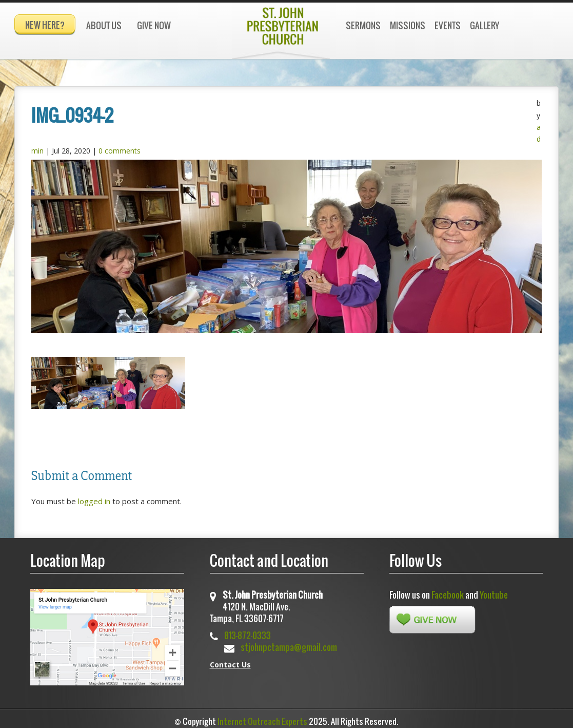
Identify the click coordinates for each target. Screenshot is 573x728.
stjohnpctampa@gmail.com (289, 643)
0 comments (120, 146)
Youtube (494, 590)
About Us (104, 25)
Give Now (154, 25)
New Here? (45, 25)
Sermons (363, 25)
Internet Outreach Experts (262, 717)
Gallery (485, 25)
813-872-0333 (248, 631)
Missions (408, 25)
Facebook (448, 590)
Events (448, 25)
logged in (94, 496)
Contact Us (230, 660)
